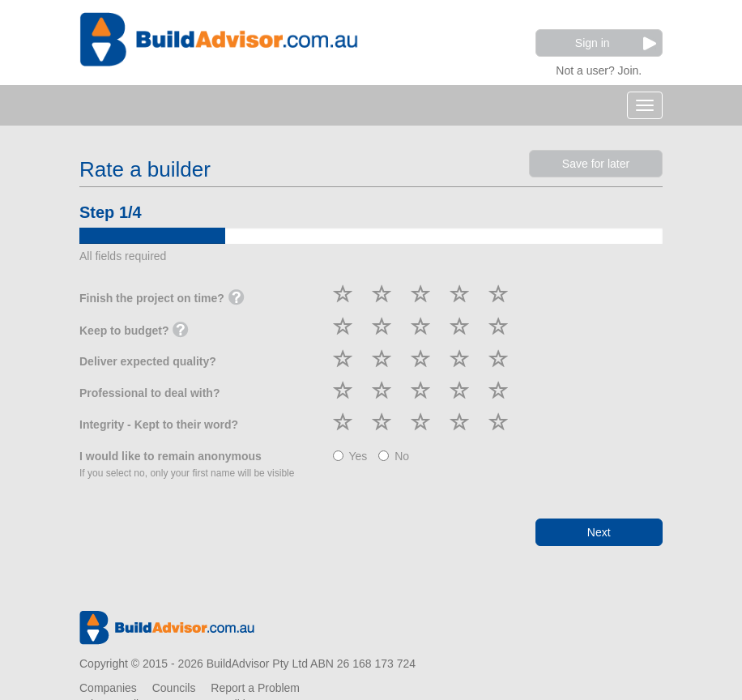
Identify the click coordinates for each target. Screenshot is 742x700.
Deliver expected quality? (148, 361)
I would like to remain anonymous (187, 464)
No (394, 456)
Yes (350, 456)
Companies (108, 688)
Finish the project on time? (162, 299)
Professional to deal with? (149, 393)
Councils (174, 688)
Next (599, 532)
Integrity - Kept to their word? (159, 425)
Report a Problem (255, 688)
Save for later (596, 164)
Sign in (616, 43)
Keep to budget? (134, 331)
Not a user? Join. (599, 68)
